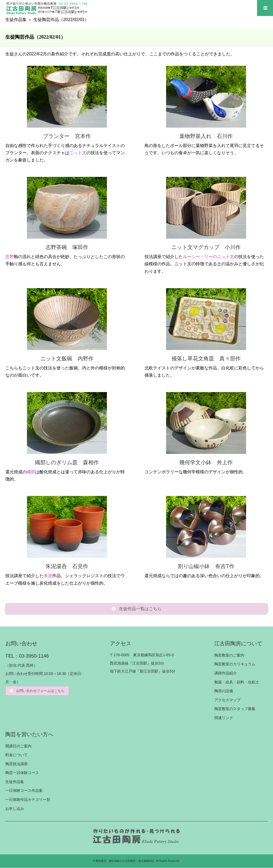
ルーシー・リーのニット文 (208, 257)
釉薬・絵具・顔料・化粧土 (237, 682)
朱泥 (48, 576)
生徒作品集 (16, 20)
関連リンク (224, 718)
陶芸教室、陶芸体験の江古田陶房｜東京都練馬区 (125, 861)
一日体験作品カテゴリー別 (28, 800)
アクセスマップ (227, 700)
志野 (10, 257)
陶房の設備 (224, 691)
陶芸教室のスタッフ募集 (235, 709)
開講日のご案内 (18, 746)
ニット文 (78, 153)
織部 (31, 472)
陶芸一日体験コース (22, 773)
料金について (17, 755)
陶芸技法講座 (17, 764)
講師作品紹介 (226, 673)
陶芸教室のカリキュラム (235, 664)
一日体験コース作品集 (24, 791)
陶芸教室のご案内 (229, 655)
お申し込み (15, 809)
